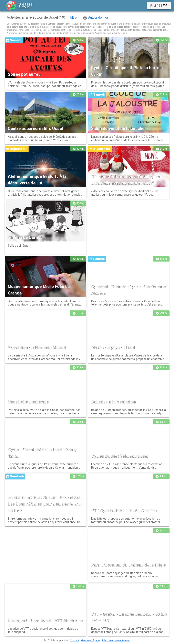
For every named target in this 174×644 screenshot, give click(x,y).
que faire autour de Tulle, (30, 33)
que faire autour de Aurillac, (90, 33)
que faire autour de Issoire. (115, 33)
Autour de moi (95, 17)
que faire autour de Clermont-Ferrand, (59, 33)
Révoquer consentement (116, 641)
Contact (74, 641)
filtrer (74, 17)
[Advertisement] (129, 227)
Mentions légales (91, 641)
